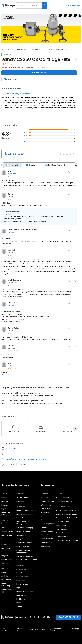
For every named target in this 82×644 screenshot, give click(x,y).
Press (43, 520)
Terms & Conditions (6, 630)
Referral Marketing (23, 531)
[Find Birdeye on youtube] (48, 617)
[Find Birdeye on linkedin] (39, 617)
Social (4, 528)
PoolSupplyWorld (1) (55, 165)
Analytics (5, 576)
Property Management (25, 591)
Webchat (5, 524)
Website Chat (22, 535)
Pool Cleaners (36, 49)
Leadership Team (48, 501)
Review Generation (24, 518)
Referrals (5, 505)
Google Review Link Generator (67, 518)
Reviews (5, 501)
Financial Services (23, 577)
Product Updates (48, 524)
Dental (19, 573)
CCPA (49, 630)
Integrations (6, 580)
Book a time (46, 509)
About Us (45, 497)
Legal (18, 588)
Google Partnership (6, 585)
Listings (4, 497)
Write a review (73, 6)
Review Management (25, 514)
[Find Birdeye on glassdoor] (53, 617)
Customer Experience (25, 556)
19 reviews (21, 64)
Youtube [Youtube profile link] (22, 465)
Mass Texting (7, 535)
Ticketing (5, 563)
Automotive (21, 569)
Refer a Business (62, 537)
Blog (43, 516)
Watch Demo (46, 505)
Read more (7, 111)
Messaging (6, 548)
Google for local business (26, 510)
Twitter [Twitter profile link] (10, 465)
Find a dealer (11, 449)
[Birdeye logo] (9, 6)
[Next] (75, 429)
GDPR (37, 630)
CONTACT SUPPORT (68, 617)
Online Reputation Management (24, 523)
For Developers (61, 529)
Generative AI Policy (58, 630)
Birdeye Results (47, 539)
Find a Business (62, 525)
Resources (45, 512)
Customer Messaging (25, 528)
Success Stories (47, 531)
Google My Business (24, 543)
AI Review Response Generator (67, 514)
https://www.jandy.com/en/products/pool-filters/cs (27, 459)
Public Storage (22, 595)
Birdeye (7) (32, 165)
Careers (44, 527)
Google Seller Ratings (7, 514)
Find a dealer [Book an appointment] (10, 79)
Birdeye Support (62, 533)
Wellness (20, 606)
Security (31, 630)
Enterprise (20, 501)
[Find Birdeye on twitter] (35, 617)
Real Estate (21, 599)
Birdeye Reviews (47, 535)
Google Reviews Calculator (66, 510)
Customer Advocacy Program (67, 540)
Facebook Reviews (23, 546)
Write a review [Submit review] (39, 73)
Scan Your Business (63, 522)
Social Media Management (27, 560)
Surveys (4, 552)
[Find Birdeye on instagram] (44, 617)
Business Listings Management (23, 551)
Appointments (7, 531)
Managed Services (63, 497)
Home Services (21, 49)
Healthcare (21, 580)
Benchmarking (7, 559)
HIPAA (43, 630)
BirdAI (4, 572)
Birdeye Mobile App (7, 591)
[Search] (44, 6)
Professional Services (64, 501)
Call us (8, 454)
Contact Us (45, 546)
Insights (5, 556)
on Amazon (12, 174)
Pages (4, 509)
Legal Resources (47, 542)
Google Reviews (23, 539)
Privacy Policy (20, 630)
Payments (5, 539)
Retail (19, 603)
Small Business (22, 497)
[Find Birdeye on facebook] (30, 617)
